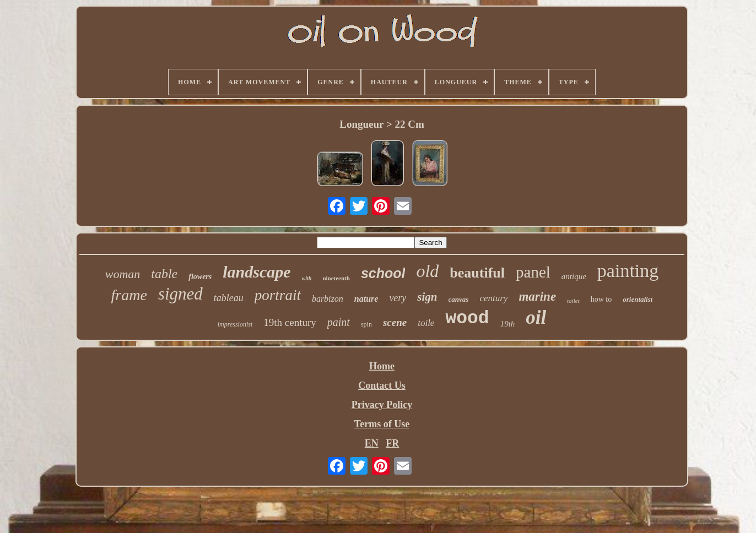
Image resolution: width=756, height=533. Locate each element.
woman (123, 274)
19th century (290, 322)
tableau (229, 298)
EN (372, 443)
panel (533, 272)
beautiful (477, 273)
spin (366, 324)
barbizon (328, 299)
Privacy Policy (382, 405)
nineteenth (336, 278)
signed (180, 294)
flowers (200, 277)
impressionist (235, 324)
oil (536, 317)
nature (366, 299)
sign (427, 297)
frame (129, 295)
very (398, 298)
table (164, 274)
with (307, 278)
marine (537, 297)
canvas (459, 299)
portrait (278, 295)
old (427, 271)
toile (426, 323)
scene (395, 322)
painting (628, 271)
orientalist (638, 299)
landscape (256, 272)
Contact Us (382, 385)
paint (339, 322)
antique (574, 276)
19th (508, 324)
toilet (573, 301)
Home (382, 366)
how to (601, 299)
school (383, 273)
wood (467, 319)
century (493, 298)
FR (392, 443)
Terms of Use (382, 424)
